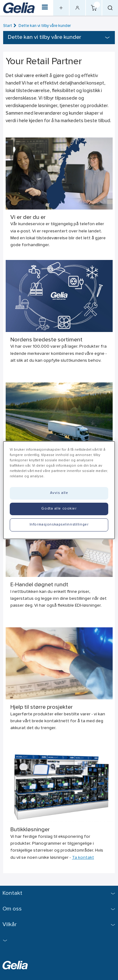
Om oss (12, 909)
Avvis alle (59, 493)
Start (8, 26)
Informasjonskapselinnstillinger (59, 525)
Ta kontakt (83, 858)
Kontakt (12, 893)
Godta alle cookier (59, 509)
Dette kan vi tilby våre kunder (45, 26)
